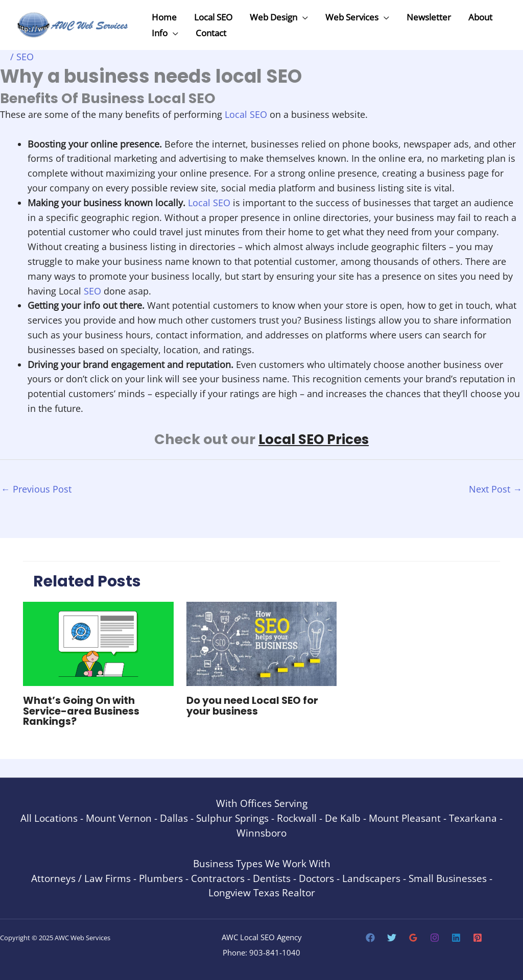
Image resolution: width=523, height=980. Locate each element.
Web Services (352, 17)
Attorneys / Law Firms (81, 878)
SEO (25, 57)
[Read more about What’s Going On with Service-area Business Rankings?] (98, 643)
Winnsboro (261, 832)
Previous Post (36, 488)
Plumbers (161, 878)
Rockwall (297, 817)
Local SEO (213, 17)
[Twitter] (392, 937)
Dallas (174, 817)
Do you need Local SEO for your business (253, 706)
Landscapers (371, 878)
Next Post (495, 488)
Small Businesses (448, 878)
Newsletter (429, 17)
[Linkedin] (456, 937)
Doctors (316, 878)
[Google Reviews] (413, 937)
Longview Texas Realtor (262, 892)
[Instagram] (435, 937)
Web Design (274, 17)
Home (164, 17)
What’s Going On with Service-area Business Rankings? (82, 711)
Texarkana (473, 817)
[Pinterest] (478, 937)
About (480, 17)
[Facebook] (370, 937)
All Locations (49, 817)
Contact (211, 33)
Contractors (218, 878)
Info (160, 33)
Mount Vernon (119, 817)
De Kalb (343, 817)
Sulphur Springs (232, 817)
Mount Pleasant (405, 817)
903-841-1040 (275, 952)
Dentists (272, 878)
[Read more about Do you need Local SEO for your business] (262, 643)
